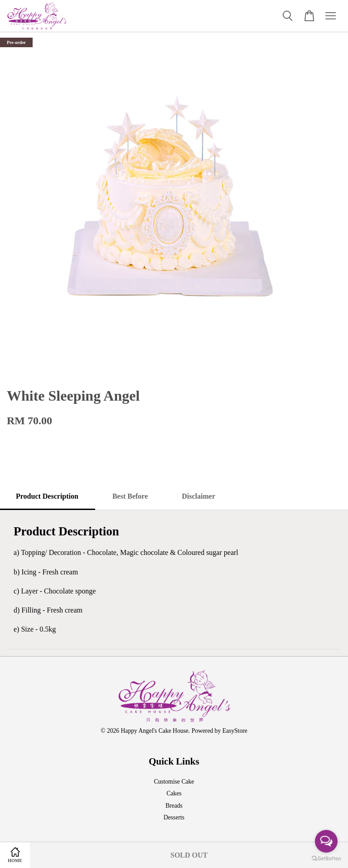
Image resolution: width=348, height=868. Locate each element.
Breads (174, 806)
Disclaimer (198, 496)
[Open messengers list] (326, 841)
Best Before (130, 496)
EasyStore (235, 731)
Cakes (174, 793)
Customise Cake (174, 782)
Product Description (47, 496)
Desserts (174, 817)
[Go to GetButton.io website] (326, 859)
